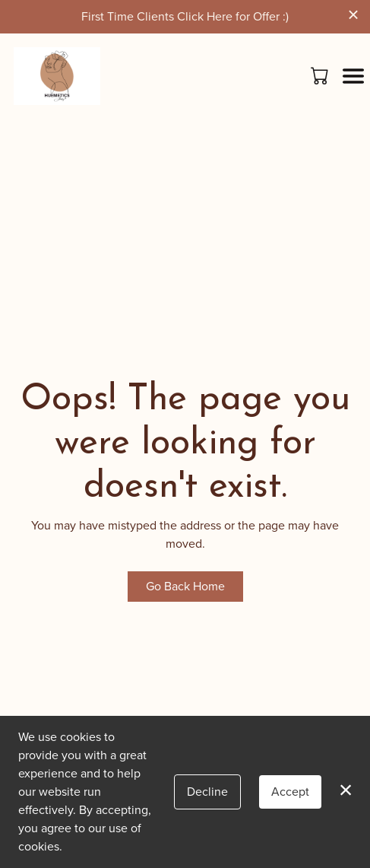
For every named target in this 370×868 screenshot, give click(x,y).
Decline (207, 792)
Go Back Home (185, 586)
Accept (290, 792)
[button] (321, 75)
